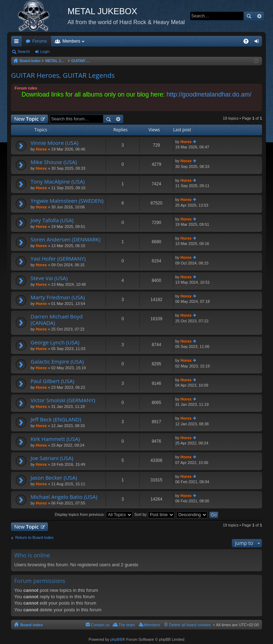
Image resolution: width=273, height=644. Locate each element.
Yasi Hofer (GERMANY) (58, 259)
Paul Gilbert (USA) (52, 381)
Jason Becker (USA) (54, 478)
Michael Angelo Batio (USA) (64, 497)
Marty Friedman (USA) (58, 297)
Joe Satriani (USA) (52, 458)
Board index (32, 625)
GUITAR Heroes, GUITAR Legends (63, 75)
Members (71, 41)
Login (45, 51)
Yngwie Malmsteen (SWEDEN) (67, 201)
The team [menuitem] (127, 625)
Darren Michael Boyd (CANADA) (57, 320)
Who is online (32, 555)
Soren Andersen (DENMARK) (66, 239)
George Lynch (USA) (55, 342)
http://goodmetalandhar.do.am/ (209, 94)
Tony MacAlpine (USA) (58, 182)
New (26, 119)
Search (249, 16)
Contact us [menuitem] (100, 625)
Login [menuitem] (258, 43)
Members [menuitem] (152, 625)
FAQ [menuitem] (248, 43)
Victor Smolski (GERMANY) (63, 400)
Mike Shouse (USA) (54, 162)
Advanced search (259, 16)
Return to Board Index (34, 537)
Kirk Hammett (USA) (55, 439)
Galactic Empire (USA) (57, 362)
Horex (41, 149)
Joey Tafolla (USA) (52, 220)
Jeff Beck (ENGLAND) (56, 419)
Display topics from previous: (94, 514)
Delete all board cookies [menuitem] (190, 625)
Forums (40, 41)
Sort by (154, 514)
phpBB (116, 639)
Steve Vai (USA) (49, 278)
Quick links (18, 43)
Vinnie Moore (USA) (55, 143)
